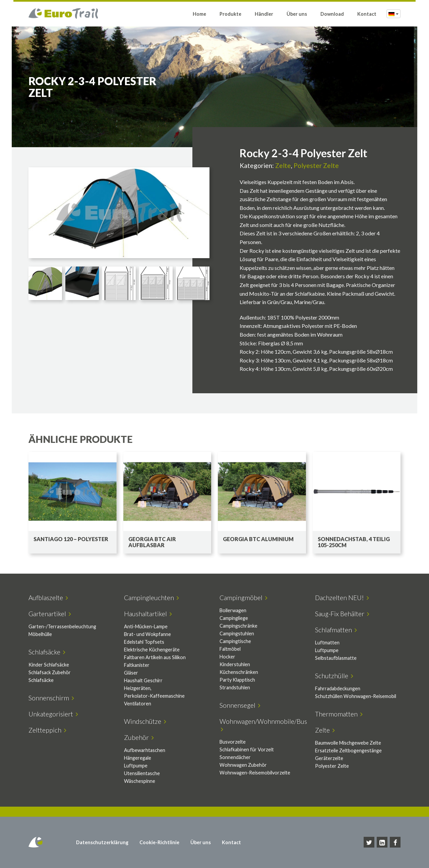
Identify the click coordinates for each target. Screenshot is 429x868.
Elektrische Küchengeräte (152, 650)
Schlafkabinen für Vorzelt (247, 749)
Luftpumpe (327, 650)
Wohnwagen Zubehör (243, 765)
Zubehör (139, 737)
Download (332, 14)
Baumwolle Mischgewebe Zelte (348, 743)
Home (199, 14)
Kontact (367, 14)
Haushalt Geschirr (143, 680)
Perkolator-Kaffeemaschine (154, 696)
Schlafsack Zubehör (50, 672)
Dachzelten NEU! (342, 598)
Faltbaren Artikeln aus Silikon (155, 657)
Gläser (131, 673)
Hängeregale (138, 758)
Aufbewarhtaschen (145, 750)
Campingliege (234, 618)
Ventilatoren (138, 704)
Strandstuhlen (235, 687)
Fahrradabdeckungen (338, 688)
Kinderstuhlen (235, 664)
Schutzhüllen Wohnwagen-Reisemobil (356, 696)
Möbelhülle (40, 634)
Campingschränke (238, 626)
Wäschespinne (140, 781)
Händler (264, 14)
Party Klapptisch (237, 680)
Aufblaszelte (48, 598)
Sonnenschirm (51, 698)
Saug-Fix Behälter (342, 614)
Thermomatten (339, 714)
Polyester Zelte (316, 165)
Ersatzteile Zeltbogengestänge (348, 750)
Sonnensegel (240, 705)
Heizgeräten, (138, 688)
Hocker (227, 657)
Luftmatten (327, 643)
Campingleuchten (151, 598)
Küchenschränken (239, 672)
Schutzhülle (334, 676)
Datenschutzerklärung (102, 842)
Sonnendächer (235, 757)
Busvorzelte (233, 742)
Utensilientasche (142, 773)
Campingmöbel (243, 598)
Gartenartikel (50, 614)
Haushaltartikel (148, 614)
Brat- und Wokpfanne (147, 634)
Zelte (283, 165)
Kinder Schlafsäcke (49, 665)
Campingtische (235, 641)
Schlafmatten (336, 630)
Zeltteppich (47, 730)
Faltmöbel (230, 649)
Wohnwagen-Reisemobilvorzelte (255, 773)
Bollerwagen (233, 610)
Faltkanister (137, 665)
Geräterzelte (329, 758)
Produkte (230, 14)
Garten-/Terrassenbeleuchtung (62, 626)
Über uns (297, 14)
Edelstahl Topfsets (144, 642)
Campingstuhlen (237, 633)
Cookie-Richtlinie (159, 842)
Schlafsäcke (47, 652)
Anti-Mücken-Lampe (146, 626)
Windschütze (145, 721)
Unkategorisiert (53, 714)
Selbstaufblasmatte (336, 658)
